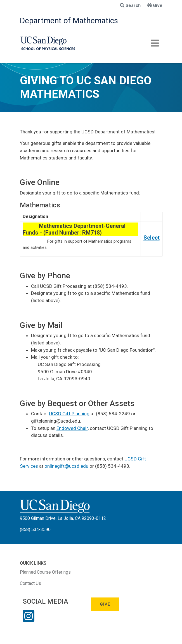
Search (130, 5)
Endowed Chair (72, 428)
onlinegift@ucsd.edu (66, 466)
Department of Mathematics (69, 21)
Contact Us (30, 583)
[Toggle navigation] (155, 43)
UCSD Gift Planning (69, 414)
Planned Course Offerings (45, 572)
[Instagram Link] (29, 620)
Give (155, 5)
